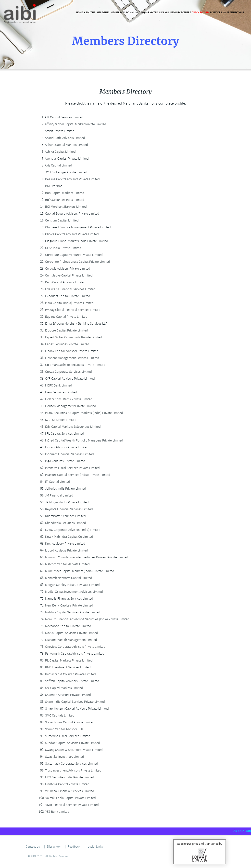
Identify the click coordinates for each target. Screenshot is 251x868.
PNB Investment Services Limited (64, 667)
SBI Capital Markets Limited (60, 688)
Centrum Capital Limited (58, 220)
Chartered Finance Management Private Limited (74, 227)
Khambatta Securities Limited (62, 516)
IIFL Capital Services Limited (61, 434)
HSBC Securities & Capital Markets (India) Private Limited (80, 413)
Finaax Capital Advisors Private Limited (68, 351)
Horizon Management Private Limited (67, 406)
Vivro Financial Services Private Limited (68, 805)
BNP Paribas (50, 186)
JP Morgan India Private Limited (63, 502)
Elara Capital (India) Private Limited (65, 303)
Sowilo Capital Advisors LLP (60, 729)
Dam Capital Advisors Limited (61, 282)
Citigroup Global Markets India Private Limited (73, 241)
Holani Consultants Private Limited (65, 399)
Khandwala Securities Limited (62, 523)
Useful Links (95, 847)
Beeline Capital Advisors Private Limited (69, 179)
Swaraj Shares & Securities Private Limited (70, 750)
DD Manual (133, 12)
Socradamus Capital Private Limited (66, 722)
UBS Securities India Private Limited (66, 777)
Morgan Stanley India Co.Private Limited (69, 585)
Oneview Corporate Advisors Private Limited (71, 647)
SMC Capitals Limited (56, 715)
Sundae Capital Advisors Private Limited (69, 743)
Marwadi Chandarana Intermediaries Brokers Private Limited (83, 557)
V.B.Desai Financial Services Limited (66, 791)
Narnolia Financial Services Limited (65, 599)
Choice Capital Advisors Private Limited (68, 234)
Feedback (74, 847)
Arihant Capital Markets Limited (63, 145)
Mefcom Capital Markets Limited (63, 564)
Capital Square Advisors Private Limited (68, 214)
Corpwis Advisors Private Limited (64, 269)
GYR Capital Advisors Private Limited (66, 379)
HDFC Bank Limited (55, 385)
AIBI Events (103, 12)
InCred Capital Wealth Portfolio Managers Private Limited (80, 440)
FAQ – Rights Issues (152, 12)
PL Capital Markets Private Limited (65, 660)
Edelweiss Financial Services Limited (66, 289)
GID (167, 12)
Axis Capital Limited (55, 165)
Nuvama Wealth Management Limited (67, 640)
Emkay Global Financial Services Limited (69, 310)
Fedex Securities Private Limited (63, 344)
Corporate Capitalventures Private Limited (70, 255)
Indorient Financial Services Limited (66, 454)
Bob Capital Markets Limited (61, 193)
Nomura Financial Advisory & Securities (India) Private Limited (83, 619)
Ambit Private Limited (56, 131)
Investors (216, 12)
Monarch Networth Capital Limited (65, 578)
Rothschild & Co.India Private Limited (67, 674)
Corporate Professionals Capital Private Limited (74, 262)
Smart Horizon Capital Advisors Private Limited (73, 709)
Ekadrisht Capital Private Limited (64, 296)
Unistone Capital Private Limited (63, 784)
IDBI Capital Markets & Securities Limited (69, 427)
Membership (118, 12)
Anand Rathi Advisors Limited (61, 138)
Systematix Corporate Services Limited (68, 764)
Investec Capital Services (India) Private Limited (74, 475)
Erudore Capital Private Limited (63, 330)
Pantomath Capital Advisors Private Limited (71, 654)
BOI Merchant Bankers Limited (62, 207)
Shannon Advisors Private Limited (64, 695)
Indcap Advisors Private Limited (63, 447)
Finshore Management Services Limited (68, 358)
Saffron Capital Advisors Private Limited (68, 681)
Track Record (200, 12)
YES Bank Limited (53, 812)
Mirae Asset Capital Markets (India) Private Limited (76, 571)
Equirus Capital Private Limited (62, 317)
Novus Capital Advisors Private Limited (68, 633)
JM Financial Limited (55, 495)
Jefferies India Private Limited (62, 489)
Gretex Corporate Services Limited (65, 372)
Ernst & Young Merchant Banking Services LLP (72, 324)
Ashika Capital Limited (56, 152)
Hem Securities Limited (57, 392)
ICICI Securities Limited (57, 420)
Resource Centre (181, 12)
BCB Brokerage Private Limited (62, 172)
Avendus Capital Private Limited (63, 158)
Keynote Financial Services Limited (65, 509)
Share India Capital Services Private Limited (71, 702)
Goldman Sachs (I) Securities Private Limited (71, 365)
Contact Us (33, 847)
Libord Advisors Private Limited (63, 550)
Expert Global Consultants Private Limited (70, 337)
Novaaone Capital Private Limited (64, 626)
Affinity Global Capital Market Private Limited (72, 124)
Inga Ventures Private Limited (61, 461)
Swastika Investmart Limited (61, 757)
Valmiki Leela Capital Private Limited (67, 798)
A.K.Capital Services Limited (60, 117)
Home (79, 12)
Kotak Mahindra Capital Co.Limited (65, 537)
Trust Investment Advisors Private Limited (69, 770)
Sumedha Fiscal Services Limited (64, 736)
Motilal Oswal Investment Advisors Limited (70, 592)
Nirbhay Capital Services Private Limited (69, 612)
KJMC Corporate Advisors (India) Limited (69, 530)
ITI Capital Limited (54, 482)
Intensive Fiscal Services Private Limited (69, 468)
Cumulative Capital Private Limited (65, 275)
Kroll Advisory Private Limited (61, 544)
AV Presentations (234, 12)
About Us (90, 12)
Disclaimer (54, 847)
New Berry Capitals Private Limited (65, 605)
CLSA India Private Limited (59, 248)
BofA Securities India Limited (61, 200)
